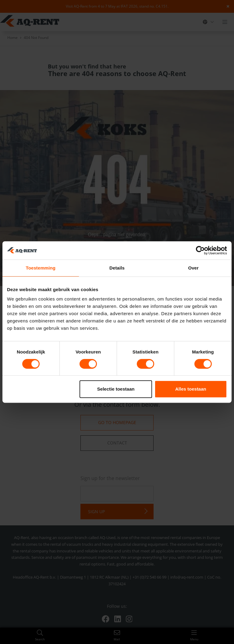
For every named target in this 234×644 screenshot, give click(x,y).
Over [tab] (193, 268)
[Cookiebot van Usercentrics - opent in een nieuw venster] (200, 250)
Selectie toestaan (116, 389)
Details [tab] (117, 268)
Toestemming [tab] (41, 268)
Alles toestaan (191, 389)
